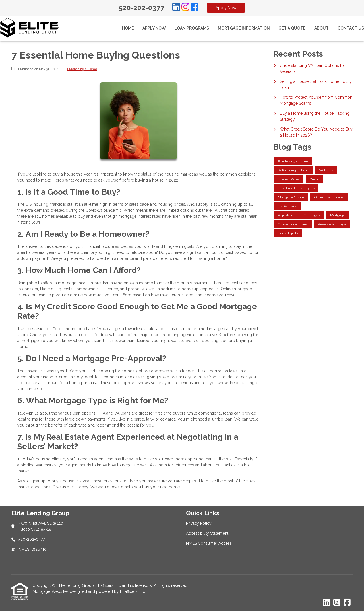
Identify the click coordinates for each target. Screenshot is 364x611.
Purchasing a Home (82, 69)
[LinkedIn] (176, 8)
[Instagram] (185, 8)
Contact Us (351, 28)
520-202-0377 (142, 8)
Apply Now (226, 8)
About (321, 28)
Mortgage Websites (51, 591)
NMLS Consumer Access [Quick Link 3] (209, 543)
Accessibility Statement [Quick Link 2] (207, 533)
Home (128, 28)
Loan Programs (192, 28)
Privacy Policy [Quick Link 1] (199, 523)
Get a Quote (292, 28)
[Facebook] (195, 8)
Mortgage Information (244, 28)
